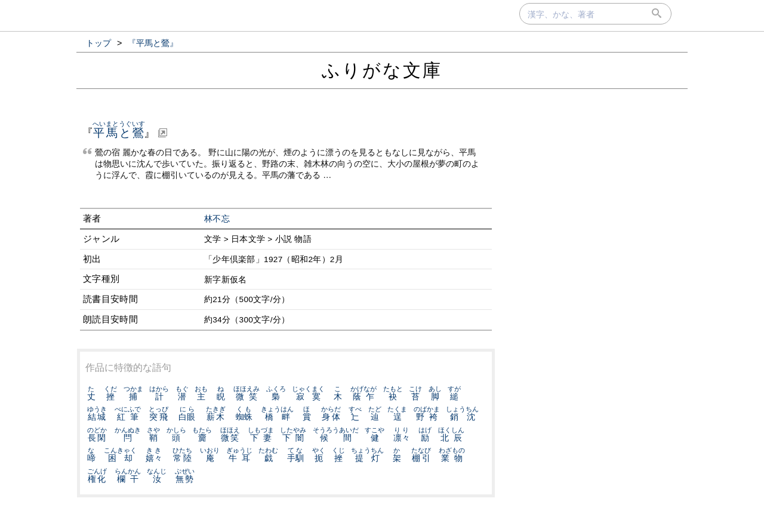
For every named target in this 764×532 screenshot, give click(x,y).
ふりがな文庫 (382, 70)
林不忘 (217, 219)
